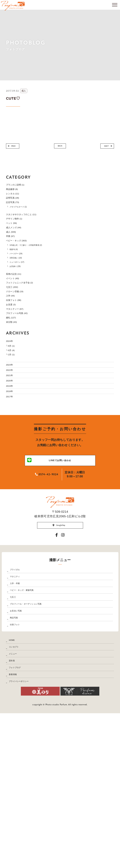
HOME (15, 770)
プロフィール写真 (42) (22, 368)
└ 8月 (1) (13, 409)
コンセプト (18, 780)
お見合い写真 (21, 729)
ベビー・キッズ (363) (22, 266)
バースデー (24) (21, 283)
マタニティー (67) (19, 361)
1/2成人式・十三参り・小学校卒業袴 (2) (37, 272)
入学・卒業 (19, 686)
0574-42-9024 (47, 566)
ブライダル (19, 665)
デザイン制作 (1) (18, 234)
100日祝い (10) (21, 289)
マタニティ (19, 675)
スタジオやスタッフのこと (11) (29, 227)
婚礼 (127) (14, 374)
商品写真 (18, 740)
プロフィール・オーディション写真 (36, 718)
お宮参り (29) (20, 300)
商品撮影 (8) (15, 192)
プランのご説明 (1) (20, 186)
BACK (60, 147)
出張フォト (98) (18, 348)
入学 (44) (13, 342)
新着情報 (17, 823)
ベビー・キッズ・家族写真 (30, 697)
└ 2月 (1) (13, 422)
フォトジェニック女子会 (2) (26, 322)
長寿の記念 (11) (18, 309)
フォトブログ (20, 813)
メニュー (17, 791)
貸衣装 (15, 802)
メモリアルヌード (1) (25, 218)
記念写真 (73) (16, 212)
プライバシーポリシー (26, 834)
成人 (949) (14, 253)
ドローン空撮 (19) (19, 335)
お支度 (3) (13, 355)
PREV (15, 147)
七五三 (16, 707)
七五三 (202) (15, 329)
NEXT (105, 147)
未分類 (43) (14, 380)
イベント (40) (16, 316)
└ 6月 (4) (13, 416)
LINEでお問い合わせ (52, 551)
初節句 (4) (18, 277)
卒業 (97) (13, 259)
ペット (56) (14, 240)
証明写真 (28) (16, 205)
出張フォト (19, 750)
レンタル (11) (16, 199)
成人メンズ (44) (18, 247)
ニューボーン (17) (23, 294)
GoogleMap (58, 618)
